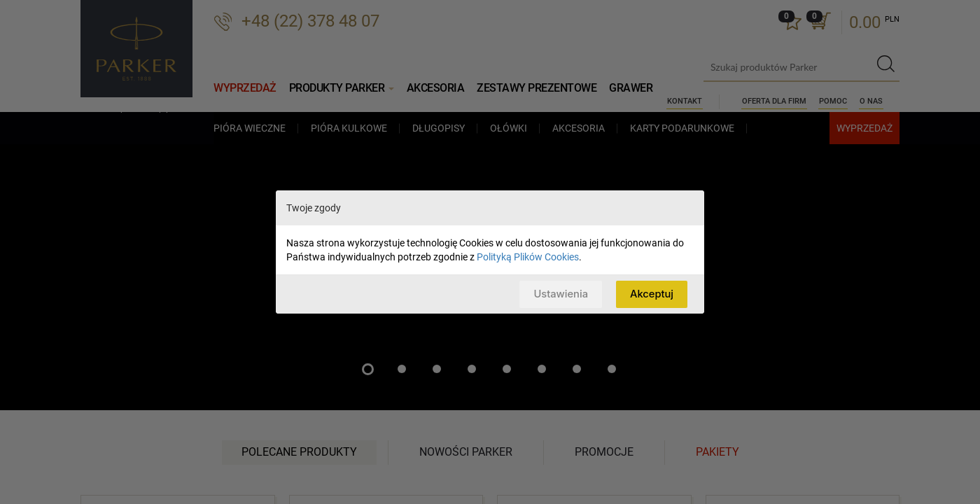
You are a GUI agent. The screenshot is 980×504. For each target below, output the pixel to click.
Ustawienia (559, 294)
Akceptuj (651, 294)
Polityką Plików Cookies (528, 257)
